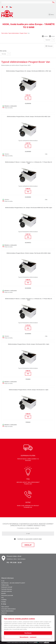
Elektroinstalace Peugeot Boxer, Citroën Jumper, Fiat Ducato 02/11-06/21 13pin (29, 253)
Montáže (4, 593)
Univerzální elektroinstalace (8, 609)
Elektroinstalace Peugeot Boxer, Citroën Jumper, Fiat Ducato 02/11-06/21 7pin (29, 117)
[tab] (49, 40)
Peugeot (22, 33)
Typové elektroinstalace (14, 33)
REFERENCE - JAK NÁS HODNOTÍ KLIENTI (13, 583)
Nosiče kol (4, 613)
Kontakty (4, 602)
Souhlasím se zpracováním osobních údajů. (28, 539)
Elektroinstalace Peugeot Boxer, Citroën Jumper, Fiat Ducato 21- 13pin (29, 390)
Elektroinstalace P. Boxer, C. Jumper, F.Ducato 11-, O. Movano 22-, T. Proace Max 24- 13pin (29, 299)
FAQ (2, 598)
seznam (52, 36)
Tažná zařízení (5, 607)
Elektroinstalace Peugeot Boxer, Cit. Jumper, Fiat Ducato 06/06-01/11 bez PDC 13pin (29, 208)
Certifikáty (4, 600)
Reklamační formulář (7, 587)
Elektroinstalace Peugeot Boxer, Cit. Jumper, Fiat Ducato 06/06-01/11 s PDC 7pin (29, 71)
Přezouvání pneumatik (7, 595)
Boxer (26, 33)
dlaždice (45, 36)
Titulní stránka (4, 33)
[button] (11, 6)
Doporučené (48, 40)
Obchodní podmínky (7, 591)
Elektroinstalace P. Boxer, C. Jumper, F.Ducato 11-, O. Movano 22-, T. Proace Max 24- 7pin (29, 163)
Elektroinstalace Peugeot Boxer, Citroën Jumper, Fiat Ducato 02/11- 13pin (29, 344)
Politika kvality (5, 585)
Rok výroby (4, 54)
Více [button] (28, 98)
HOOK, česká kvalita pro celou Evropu (16, 642)
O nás (3, 581)
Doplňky (3, 615)
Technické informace (7, 589)
